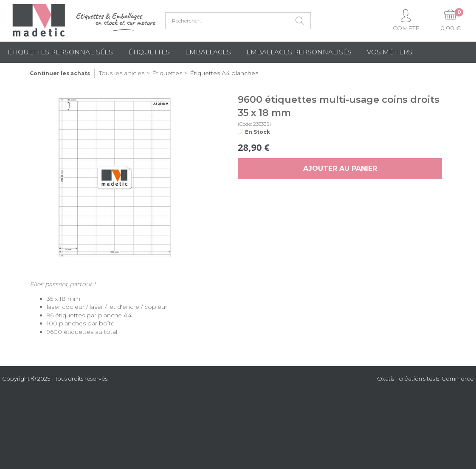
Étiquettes (149, 52)
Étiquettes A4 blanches (224, 73)
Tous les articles (122, 73)
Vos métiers (390, 52)
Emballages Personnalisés (299, 52)
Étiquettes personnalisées (60, 52)
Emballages (208, 52)
